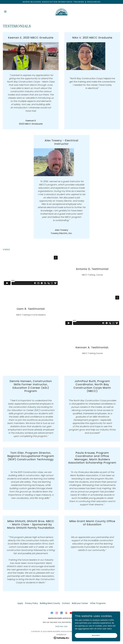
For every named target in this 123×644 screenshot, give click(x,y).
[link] (61, 12)
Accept (96, 635)
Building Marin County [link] (50, 603)
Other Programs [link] (98, 603)
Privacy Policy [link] (31, 603)
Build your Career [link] (80, 603)
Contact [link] (66, 603)
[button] (12, 12)
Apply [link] (20, 603)
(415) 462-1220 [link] (62, 626)
